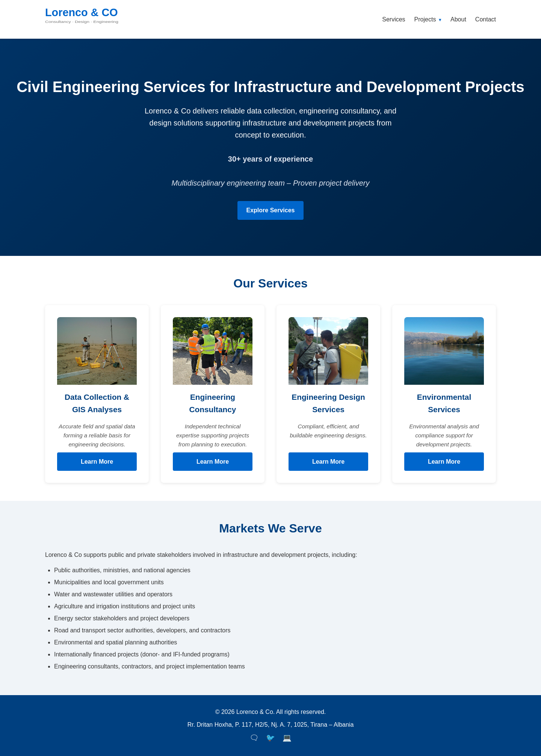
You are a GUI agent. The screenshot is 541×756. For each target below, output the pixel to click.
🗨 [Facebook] (254, 738)
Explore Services (271, 210)
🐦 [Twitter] (270, 738)
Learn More (97, 462)
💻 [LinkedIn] (287, 738)
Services (394, 19)
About (458, 19)
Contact (486, 19)
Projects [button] (428, 19)
